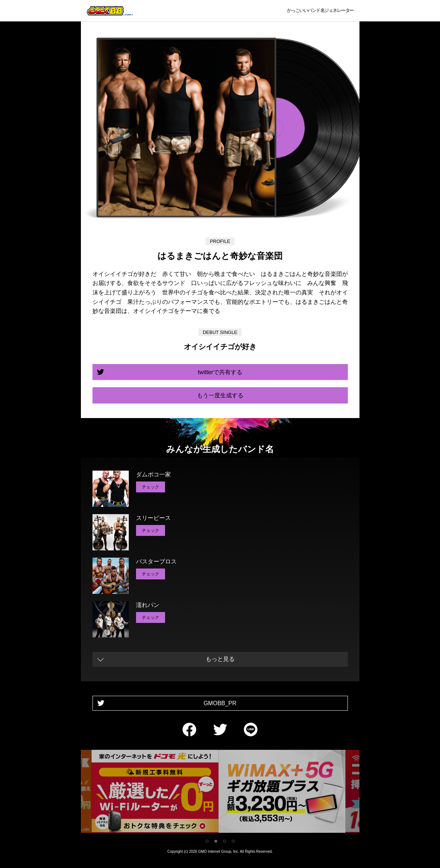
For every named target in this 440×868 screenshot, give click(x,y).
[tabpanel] (218, 793)
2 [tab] (216, 841)
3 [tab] (225, 841)
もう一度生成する (220, 395)
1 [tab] (207, 841)
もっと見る (220, 659)
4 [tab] (233, 841)
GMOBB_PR (220, 703)
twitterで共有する (220, 372)
